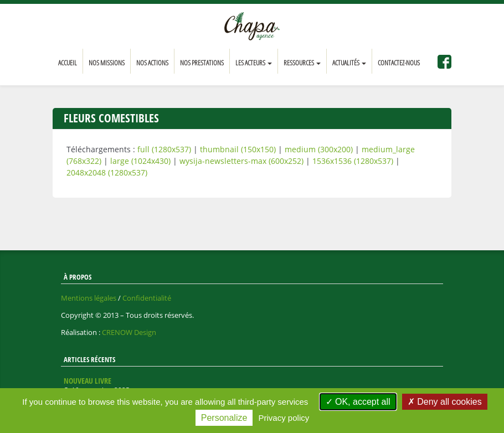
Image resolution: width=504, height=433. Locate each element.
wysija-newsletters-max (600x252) (241, 161)
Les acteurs (254, 63)
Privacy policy (284, 418)
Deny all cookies (445, 402)
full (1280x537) (164, 149)
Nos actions (152, 63)
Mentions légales (89, 298)
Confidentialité (147, 298)
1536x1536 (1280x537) (353, 161)
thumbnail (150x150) (238, 149)
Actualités (349, 63)
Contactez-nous (399, 63)
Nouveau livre (88, 381)
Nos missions (107, 63)
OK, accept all (358, 402)
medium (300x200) (319, 149)
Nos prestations (202, 63)
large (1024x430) (140, 161)
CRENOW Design (129, 332)
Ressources (302, 63)
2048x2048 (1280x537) (107, 172)
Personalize (224, 418)
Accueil (68, 63)
